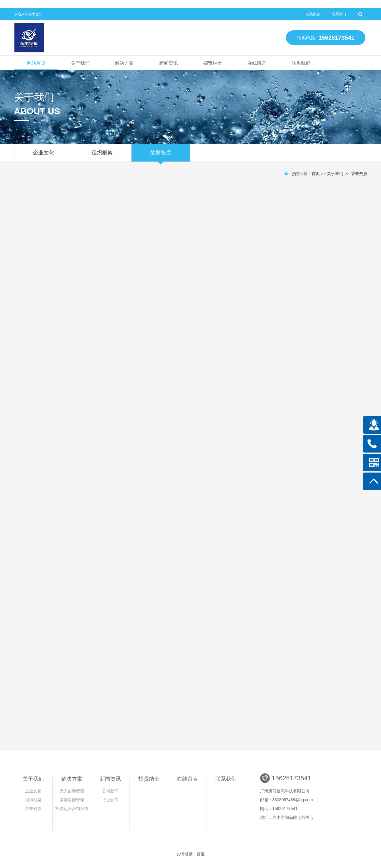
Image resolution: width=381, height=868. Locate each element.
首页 (316, 174)
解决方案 (124, 63)
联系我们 (339, 14)
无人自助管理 (72, 791)
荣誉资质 (161, 156)
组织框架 (102, 156)
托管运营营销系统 (72, 809)
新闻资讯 (169, 63)
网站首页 (36, 63)
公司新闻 (110, 791)
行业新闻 (110, 800)
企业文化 (44, 156)
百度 (201, 854)
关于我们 (80, 63)
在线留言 (313, 14)
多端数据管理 (72, 800)
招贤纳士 (213, 63)
